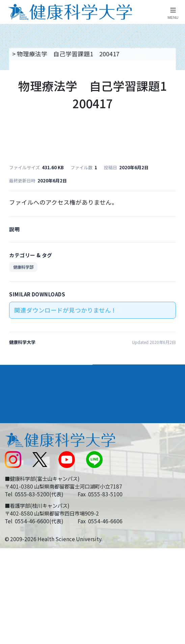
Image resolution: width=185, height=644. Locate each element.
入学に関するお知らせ (127, 457)
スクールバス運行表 (31, 474)
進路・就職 (113, 390)
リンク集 (108, 425)
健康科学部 (23, 267)
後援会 (13, 425)
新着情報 (16, 457)
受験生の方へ (22, 490)
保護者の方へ (22, 507)
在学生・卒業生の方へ (127, 490)
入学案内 (17, 390)
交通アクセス (22, 441)
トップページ (29, 54)
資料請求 (176, 102)
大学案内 (17, 372)
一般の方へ (111, 507)
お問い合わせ (114, 441)
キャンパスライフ (31, 408)
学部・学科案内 (120, 372)
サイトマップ (114, 474)
